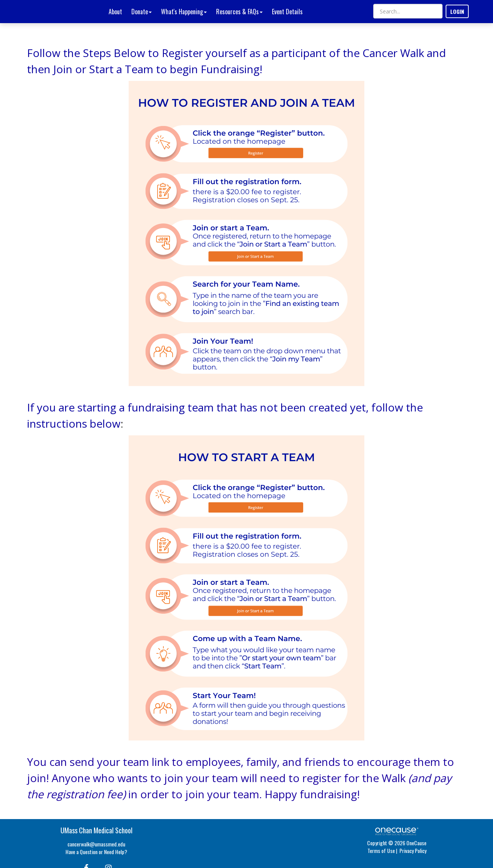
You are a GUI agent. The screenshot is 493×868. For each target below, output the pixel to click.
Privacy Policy (413, 850)
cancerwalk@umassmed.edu (96, 844)
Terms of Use (381, 850)
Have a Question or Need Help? (96, 852)
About (115, 12)
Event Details (287, 12)
